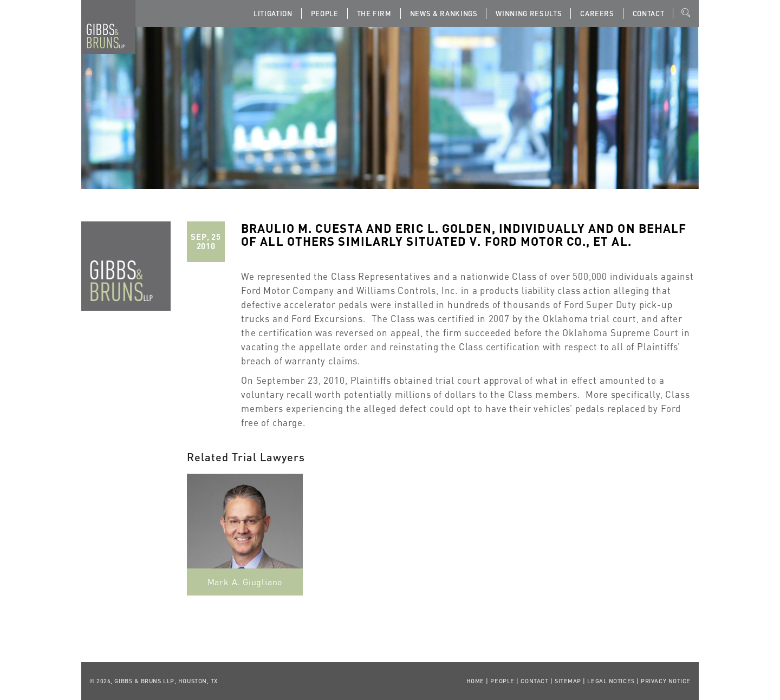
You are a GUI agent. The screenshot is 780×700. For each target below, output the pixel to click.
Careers (597, 13)
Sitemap (568, 681)
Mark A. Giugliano (245, 582)
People (325, 13)
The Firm (374, 13)
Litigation (273, 13)
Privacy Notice (666, 681)
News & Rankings (444, 13)
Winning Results (529, 13)
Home (475, 681)
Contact (649, 13)
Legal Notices (611, 681)
